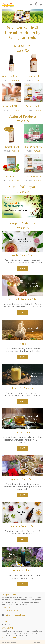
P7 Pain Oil (34, 76)
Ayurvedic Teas (23, 432)
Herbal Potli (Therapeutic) (15, 106)
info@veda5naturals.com (16, 615)
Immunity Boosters (22, 388)
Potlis (23, 344)
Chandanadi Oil (11, 147)
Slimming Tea (11, 177)
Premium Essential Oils (22, 526)
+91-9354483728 (12, 611)
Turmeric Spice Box (34, 177)
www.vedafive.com (9, 637)
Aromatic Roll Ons (22, 570)
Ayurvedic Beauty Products (23, 255)
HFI (42, 642)
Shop (22, 268)
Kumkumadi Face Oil (12, 76)
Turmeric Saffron (34, 106)
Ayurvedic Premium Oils (23, 299)
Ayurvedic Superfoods (23, 479)
